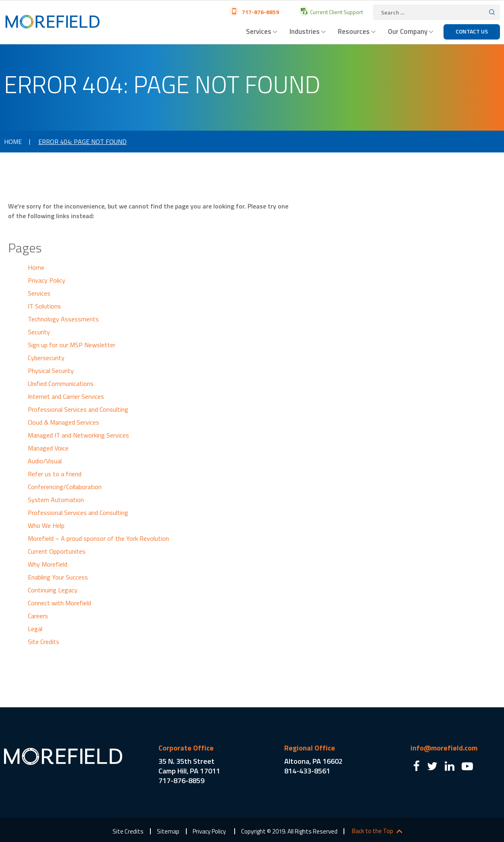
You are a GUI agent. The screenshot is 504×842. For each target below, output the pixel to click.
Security (39, 332)
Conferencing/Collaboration (65, 487)
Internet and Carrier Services (66, 396)
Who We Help (46, 525)
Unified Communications (61, 383)
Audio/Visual (45, 461)
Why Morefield (48, 564)
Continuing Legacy (53, 590)
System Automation (56, 500)
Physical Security (51, 371)
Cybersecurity (46, 358)
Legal (35, 629)
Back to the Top (373, 831)
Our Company (408, 31)
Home (13, 142)
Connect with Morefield (59, 603)
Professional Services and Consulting (78, 409)
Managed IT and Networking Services (78, 435)
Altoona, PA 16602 (313, 761)
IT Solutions (44, 306)
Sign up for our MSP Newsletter (72, 345)
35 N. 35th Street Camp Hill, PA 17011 (189, 766)
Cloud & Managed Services (64, 422)
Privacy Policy (47, 280)
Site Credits (44, 642)
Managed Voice (48, 448)
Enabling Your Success (58, 577)
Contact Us (472, 31)
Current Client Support (336, 12)
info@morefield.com (444, 748)
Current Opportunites (57, 551)
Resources (354, 31)
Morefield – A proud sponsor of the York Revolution (98, 538)
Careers (38, 616)
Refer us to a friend (55, 474)
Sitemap (168, 831)
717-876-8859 (260, 12)
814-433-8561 (307, 771)
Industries (305, 31)
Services (259, 31)
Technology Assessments (63, 319)
